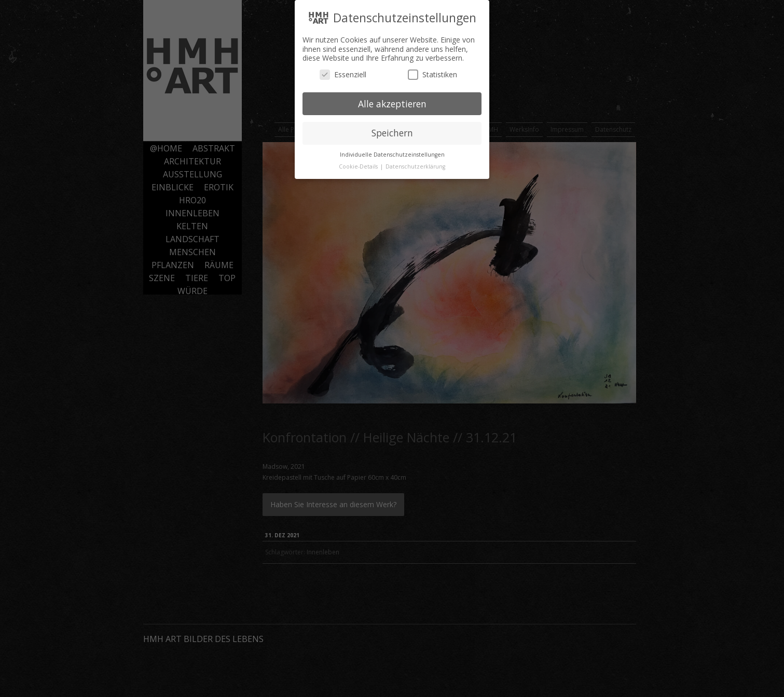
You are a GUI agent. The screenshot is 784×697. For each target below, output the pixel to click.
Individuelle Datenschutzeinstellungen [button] (392, 152)
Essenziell (343, 72)
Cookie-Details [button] (359, 164)
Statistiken (432, 72)
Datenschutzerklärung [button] (415, 164)
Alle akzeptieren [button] (392, 101)
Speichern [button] (392, 131)
